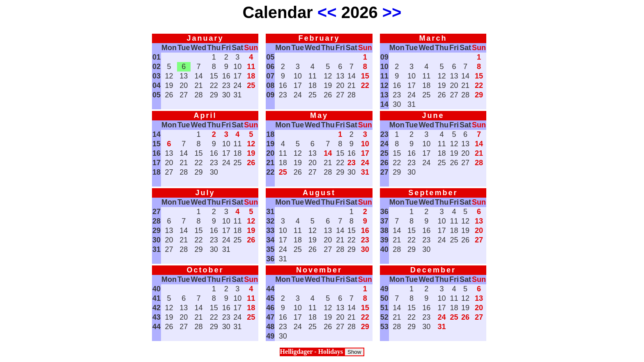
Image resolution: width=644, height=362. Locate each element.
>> (392, 12)
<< (327, 12)
